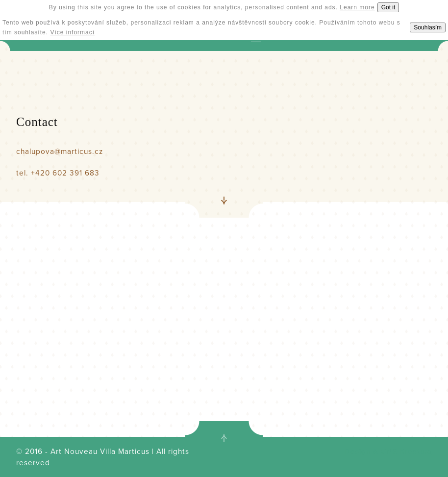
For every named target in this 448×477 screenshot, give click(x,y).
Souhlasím (428, 27)
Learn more (357, 7)
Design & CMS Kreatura (388, 451)
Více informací (72, 32)
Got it (388, 7)
